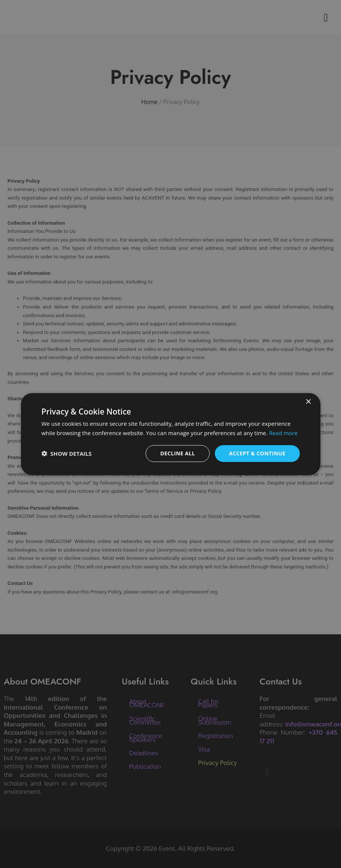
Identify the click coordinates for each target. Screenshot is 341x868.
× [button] (308, 402)
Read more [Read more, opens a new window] (284, 433)
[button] (67, 453)
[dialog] (171, 434)
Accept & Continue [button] (257, 453)
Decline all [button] (177, 453)
